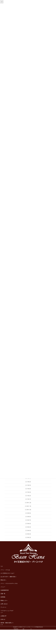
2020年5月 (28, 527)
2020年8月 (28, 517)
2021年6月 (28, 482)
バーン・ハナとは (5, 570)
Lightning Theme (27, 629)
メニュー (3, 587)
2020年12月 (28, 503)
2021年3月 (28, 492)
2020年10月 (28, 510)
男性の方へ (3, 580)
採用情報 (3, 597)
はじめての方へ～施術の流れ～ (9, 577)
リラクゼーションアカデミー (7, 612)
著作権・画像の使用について (7, 624)
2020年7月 (28, 520)
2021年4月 (28, 489)
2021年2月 (28, 496)
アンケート (3, 607)
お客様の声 (3, 616)
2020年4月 (28, 530)
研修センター (4, 600)
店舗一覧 (3, 594)
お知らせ (3, 619)
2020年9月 (28, 513)
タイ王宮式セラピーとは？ (8, 573)
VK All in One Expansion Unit (37, 629)
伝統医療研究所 (5, 590)
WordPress (20, 629)
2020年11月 (28, 506)
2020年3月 (28, 534)
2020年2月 (28, 537)
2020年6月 (28, 524)
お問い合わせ (4, 604)
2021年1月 (28, 499)
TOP (2, 566)
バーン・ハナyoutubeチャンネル (9, 583)
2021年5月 (28, 485)
